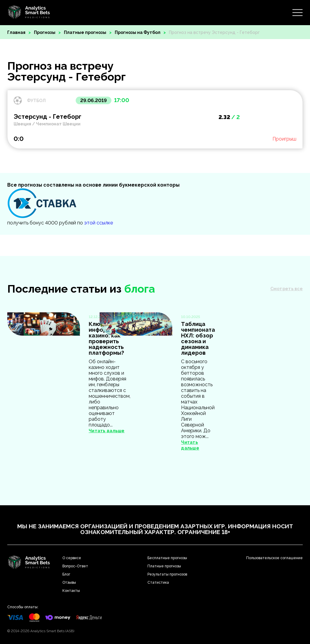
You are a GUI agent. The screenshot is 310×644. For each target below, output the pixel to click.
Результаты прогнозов (167, 574)
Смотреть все (287, 289)
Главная (16, 32)
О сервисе (72, 558)
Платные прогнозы (85, 32)
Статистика (158, 583)
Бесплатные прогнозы (167, 558)
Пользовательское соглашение (274, 558)
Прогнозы (45, 32)
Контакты (71, 591)
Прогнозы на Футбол (138, 32)
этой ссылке (99, 223)
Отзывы (69, 583)
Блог (66, 574)
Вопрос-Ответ (75, 566)
